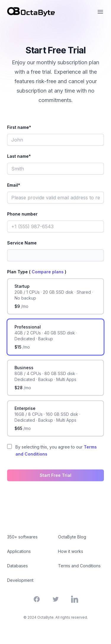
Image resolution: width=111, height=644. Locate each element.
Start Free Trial (55, 475)
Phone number (22, 214)
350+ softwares (22, 537)
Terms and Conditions (79, 566)
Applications (19, 551)
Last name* (19, 156)
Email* (14, 185)
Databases (17, 566)
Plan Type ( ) (37, 272)
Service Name (22, 243)
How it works (71, 551)
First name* (19, 127)
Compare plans (48, 272)
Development (20, 580)
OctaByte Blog (72, 537)
